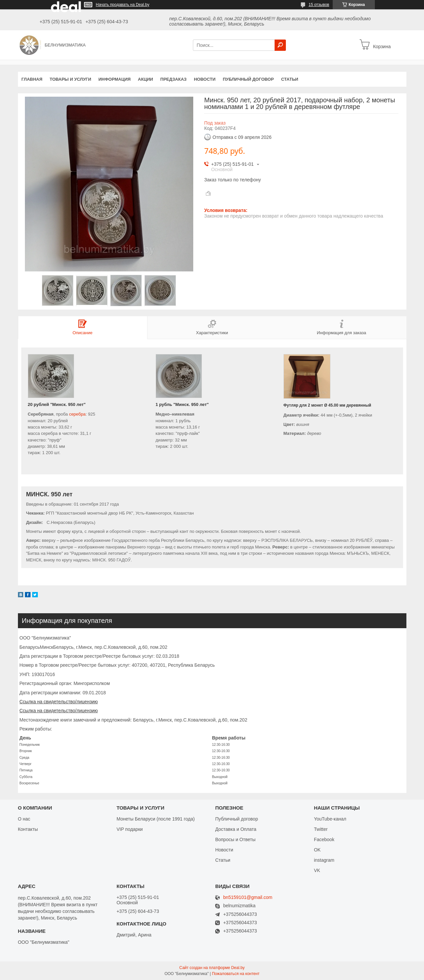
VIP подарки (130, 829)
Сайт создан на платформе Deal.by (212, 968)
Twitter (321, 829)
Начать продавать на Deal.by (123, 5)
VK (317, 870)
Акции (145, 79)
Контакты (28, 829)
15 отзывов (319, 5)
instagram (324, 860)
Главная (32, 79)
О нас (24, 819)
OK (317, 850)
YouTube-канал (330, 819)
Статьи (290, 79)
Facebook (324, 839)
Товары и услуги (71, 79)
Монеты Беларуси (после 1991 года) (156, 819)
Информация (114, 79)
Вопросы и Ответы (235, 839)
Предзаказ (173, 79)
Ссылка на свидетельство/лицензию (59, 702)
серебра (77, 414)
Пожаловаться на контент (236, 974)
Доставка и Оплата (236, 829)
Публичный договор (248, 79)
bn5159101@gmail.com (248, 897)
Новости (205, 79)
